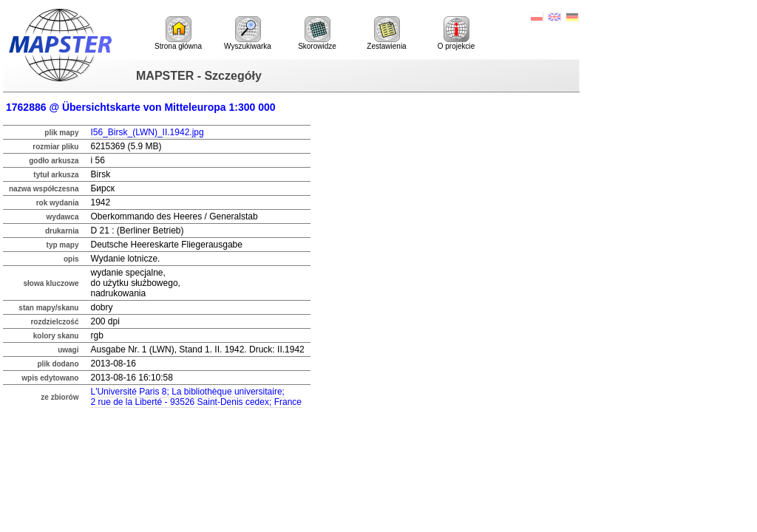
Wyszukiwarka (248, 33)
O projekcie (456, 33)
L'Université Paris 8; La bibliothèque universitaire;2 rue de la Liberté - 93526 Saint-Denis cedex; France (196, 397)
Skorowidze (317, 33)
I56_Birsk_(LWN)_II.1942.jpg (147, 132)
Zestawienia (386, 33)
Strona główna (178, 33)
